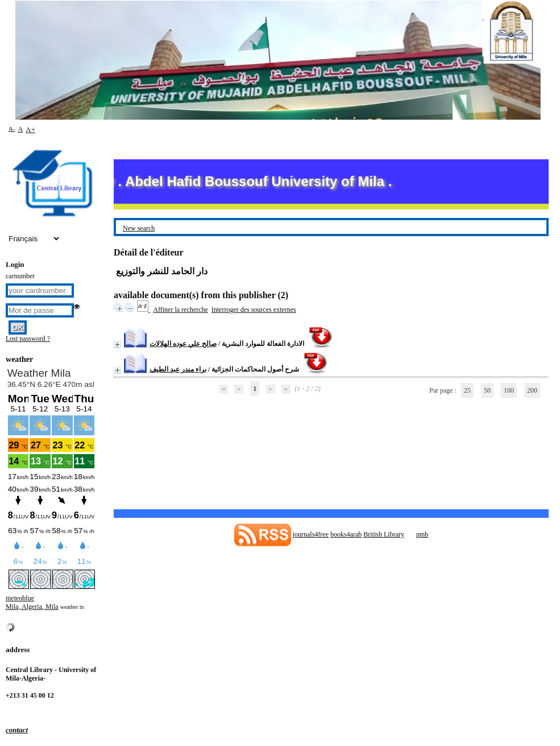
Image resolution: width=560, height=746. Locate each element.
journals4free (311, 534)
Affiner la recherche (180, 310)
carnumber (20, 276)
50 (487, 390)
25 (467, 390)
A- (12, 129)
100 (509, 390)
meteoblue (20, 598)
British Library (384, 534)
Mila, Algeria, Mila (32, 607)
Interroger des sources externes (254, 310)
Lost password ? (28, 339)
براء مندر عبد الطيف (178, 369)
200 (532, 390)
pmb (422, 534)
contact (17, 730)
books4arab (346, 534)
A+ (30, 129)
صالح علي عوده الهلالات (183, 344)
